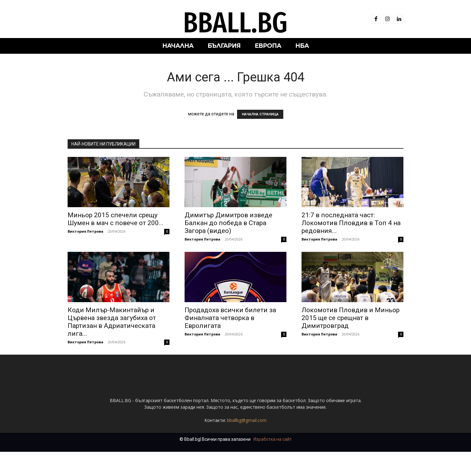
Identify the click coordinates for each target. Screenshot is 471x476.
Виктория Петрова (86, 231)
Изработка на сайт (273, 463)
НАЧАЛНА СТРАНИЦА (260, 114)
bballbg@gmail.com (247, 444)
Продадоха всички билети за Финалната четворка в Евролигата (230, 318)
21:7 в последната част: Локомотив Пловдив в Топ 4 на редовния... (351, 223)
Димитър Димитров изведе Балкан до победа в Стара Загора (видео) (228, 223)
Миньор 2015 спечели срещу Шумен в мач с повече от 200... (116, 219)
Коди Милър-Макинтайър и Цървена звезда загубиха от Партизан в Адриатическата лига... (112, 322)
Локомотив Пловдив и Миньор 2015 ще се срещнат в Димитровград (351, 318)
